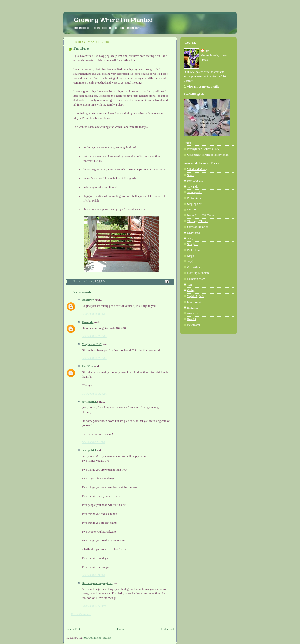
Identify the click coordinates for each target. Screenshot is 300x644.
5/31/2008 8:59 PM (93, 575)
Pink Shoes (194, 250)
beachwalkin (195, 302)
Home (121, 629)
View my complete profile (203, 87)
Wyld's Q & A (196, 296)
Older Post (168, 629)
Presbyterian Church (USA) (204, 149)
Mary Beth (194, 233)
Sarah (191, 175)
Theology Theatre (198, 221)
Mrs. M (192, 210)
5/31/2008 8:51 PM (93, 442)
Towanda (88, 322)
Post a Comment (81, 614)
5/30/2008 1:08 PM (93, 314)
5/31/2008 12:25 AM (94, 336)
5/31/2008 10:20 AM (94, 358)
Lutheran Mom (196, 279)
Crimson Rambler (198, 227)
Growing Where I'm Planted (113, 20)
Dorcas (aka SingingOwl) (98, 583)
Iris (207, 51)
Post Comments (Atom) (97, 638)
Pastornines (194, 198)
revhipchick (89, 402)
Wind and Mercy (197, 169)
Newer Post (73, 629)
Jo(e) (190, 261)
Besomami (194, 325)
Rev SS (192, 319)
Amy (190, 239)
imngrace (193, 308)
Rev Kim (87, 366)
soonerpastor (195, 192)
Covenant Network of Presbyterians (208, 155)
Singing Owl (195, 204)
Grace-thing (194, 267)
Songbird (193, 244)
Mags (191, 256)
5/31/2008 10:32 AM (94, 394)
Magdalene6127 (92, 344)
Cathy (191, 290)
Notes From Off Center (201, 215)
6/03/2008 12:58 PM (94, 606)
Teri (190, 285)
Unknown (88, 300)
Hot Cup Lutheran (198, 273)
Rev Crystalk (195, 181)
